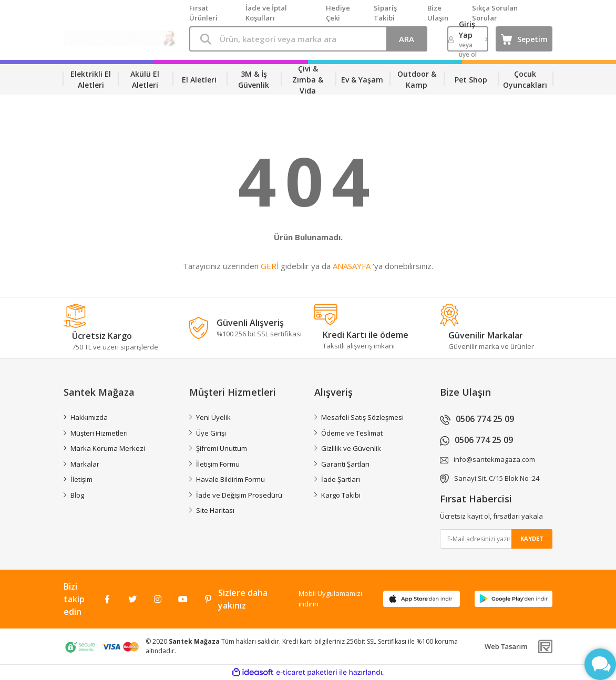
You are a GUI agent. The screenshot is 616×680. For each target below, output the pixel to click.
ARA (407, 39)
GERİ (270, 266)
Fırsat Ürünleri (203, 13)
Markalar (85, 464)
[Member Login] (468, 39)
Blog (77, 495)
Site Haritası (215, 510)
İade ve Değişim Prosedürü (239, 495)
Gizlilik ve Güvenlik (351, 448)
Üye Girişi (211, 433)
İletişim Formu (218, 464)
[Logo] (120, 39)
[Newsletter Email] (496, 539)
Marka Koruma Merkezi (108, 448)
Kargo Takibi (341, 495)
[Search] (308, 39)
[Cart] (524, 39)
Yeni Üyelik (213, 417)
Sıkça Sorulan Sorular (495, 13)
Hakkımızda (89, 417)
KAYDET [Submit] (532, 538)
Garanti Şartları (345, 464)
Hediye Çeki (338, 13)
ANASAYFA (352, 266)
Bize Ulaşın (438, 13)
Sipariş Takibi (385, 13)
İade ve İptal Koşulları (266, 13)
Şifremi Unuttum (222, 448)
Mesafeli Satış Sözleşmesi (362, 417)
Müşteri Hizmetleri (99, 433)
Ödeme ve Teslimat (352, 433)
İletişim (81, 479)
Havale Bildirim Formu (230, 479)
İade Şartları (341, 479)
